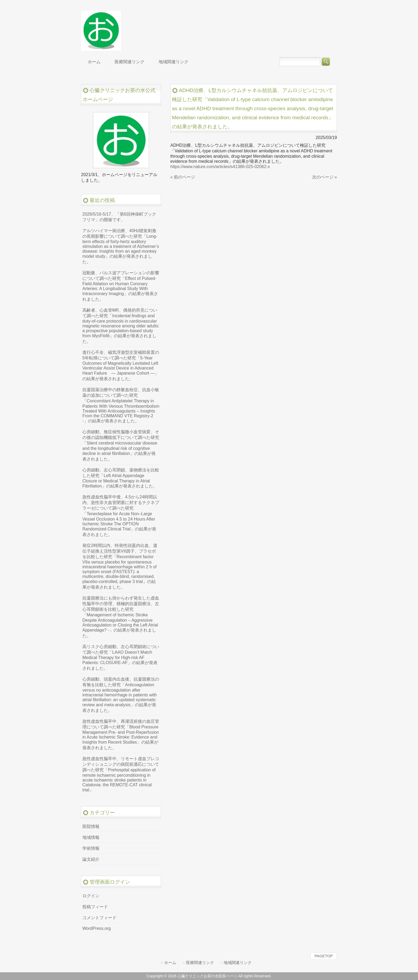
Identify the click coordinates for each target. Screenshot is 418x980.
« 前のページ (183, 177)
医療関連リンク (200, 963)
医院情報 (91, 826)
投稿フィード (95, 907)
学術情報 (91, 848)
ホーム (170, 963)
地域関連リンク (238, 963)
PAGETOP (324, 956)
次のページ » (325, 177)
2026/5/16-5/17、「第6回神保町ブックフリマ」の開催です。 (119, 217)
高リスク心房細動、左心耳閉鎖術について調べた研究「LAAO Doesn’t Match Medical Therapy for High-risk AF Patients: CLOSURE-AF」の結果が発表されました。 (121, 657)
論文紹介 (91, 859)
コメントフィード (99, 918)
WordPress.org (97, 928)
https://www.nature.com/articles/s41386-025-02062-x (220, 167)
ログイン (91, 896)
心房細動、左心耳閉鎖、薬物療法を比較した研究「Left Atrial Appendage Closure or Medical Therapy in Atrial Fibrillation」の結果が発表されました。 (121, 478)
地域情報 (91, 837)
